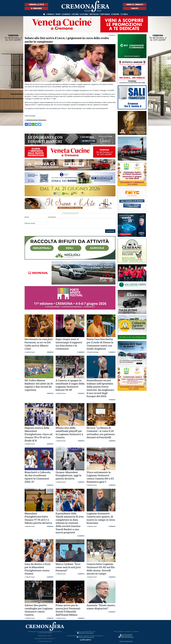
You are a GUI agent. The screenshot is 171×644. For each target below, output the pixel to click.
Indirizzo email (35, 225)
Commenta (110, 231)
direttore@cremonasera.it (85, 633)
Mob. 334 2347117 (126, 636)
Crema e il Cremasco (135, 4)
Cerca (124, 14)
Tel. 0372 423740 (126, 634)
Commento (82, 222)
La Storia (84, 14)
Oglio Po (135, 8)
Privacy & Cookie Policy (126, 641)
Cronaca (51, 14)
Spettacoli (94, 14)
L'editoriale (105, 14)
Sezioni (115, 14)
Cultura (75, 14)
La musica (66, 14)
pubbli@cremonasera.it (126, 637)
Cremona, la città (36, 4)
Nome (35, 219)
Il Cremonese (36, 8)
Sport (58, 14)
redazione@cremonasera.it (85, 637)
